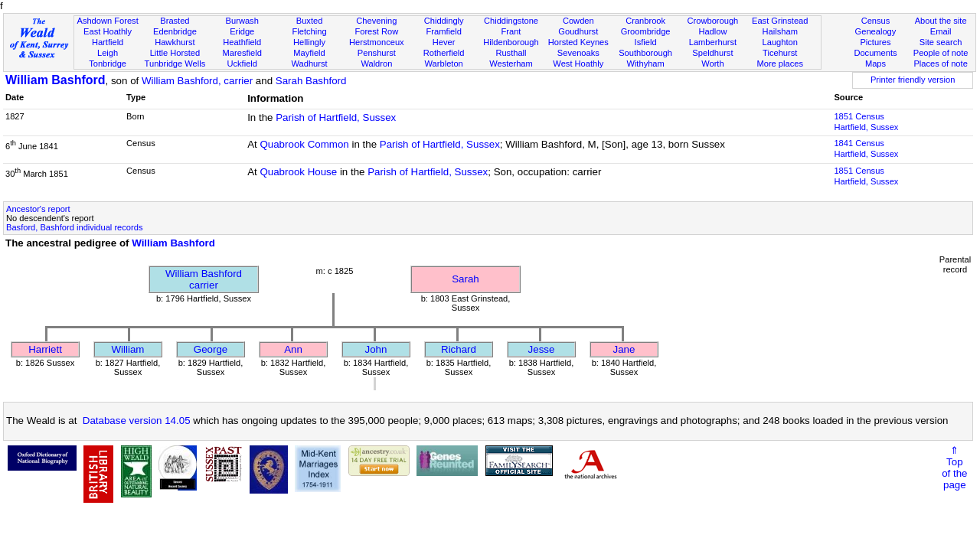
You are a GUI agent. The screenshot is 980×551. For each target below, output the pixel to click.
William (128, 349)
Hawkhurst (175, 42)
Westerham (511, 64)
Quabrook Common (304, 144)
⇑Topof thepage (954, 468)
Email (941, 31)
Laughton (780, 42)
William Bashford (56, 80)
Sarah (465, 279)
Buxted (310, 21)
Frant (511, 31)
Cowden (578, 21)
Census (876, 21)
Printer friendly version (913, 80)
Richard (459, 349)
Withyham (645, 64)
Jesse (542, 349)
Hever (444, 42)
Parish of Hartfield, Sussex (336, 117)
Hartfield (108, 42)
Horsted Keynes (578, 42)
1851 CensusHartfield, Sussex (866, 122)
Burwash (242, 21)
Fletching (310, 31)
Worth (712, 64)
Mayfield (309, 53)
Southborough (645, 53)
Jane (624, 349)
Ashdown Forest (107, 21)
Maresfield (242, 53)
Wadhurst (309, 64)
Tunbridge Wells (175, 64)
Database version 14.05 (137, 421)
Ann (293, 349)
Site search (941, 42)
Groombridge (646, 31)
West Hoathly (578, 64)
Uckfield (242, 64)
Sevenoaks (578, 53)
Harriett (45, 349)
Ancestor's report (38, 209)
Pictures (875, 42)
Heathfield (242, 42)
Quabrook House (298, 172)
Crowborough (713, 21)
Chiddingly (444, 21)
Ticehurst (780, 53)
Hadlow (712, 31)
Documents (875, 53)
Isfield (646, 42)
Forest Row (376, 31)
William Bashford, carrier (197, 81)
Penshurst (377, 53)
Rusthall (511, 53)
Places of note (940, 64)
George (211, 349)
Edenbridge (175, 31)
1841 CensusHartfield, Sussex (866, 148)
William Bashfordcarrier (204, 279)
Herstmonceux (377, 42)
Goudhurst (578, 31)
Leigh (108, 53)
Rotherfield (444, 53)
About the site (941, 21)
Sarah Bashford (311, 81)
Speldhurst (712, 53)
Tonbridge (108, 64)
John (376, 349)
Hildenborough (511, 42)
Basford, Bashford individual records (74, 227)
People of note (941, 53)
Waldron (376, 64)
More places (780, 64)
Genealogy (876, 31)
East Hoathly (108, 31)
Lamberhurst (713, 42)
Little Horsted (175, 53)
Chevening (376, 21)
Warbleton (444, 64)
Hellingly (309, 42)
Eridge (242, 31)
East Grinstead (780, 21)
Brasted (175, 21)
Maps (875, 64)
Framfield (444, 31)
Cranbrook (645, 21)
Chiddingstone (511, 21)
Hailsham (780, 31)
